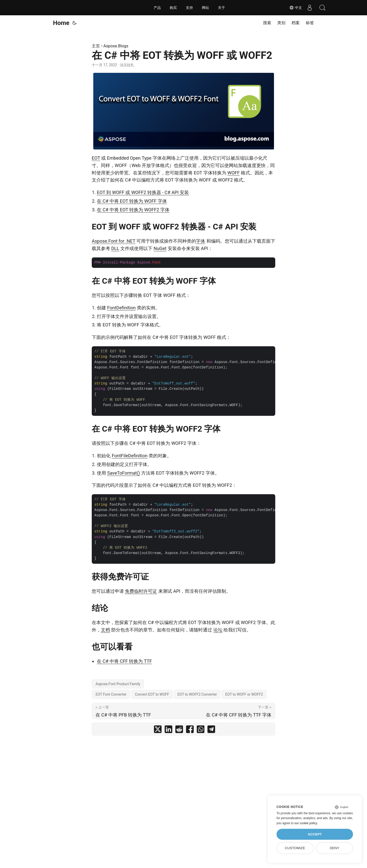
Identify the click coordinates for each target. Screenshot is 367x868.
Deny (335, 848)
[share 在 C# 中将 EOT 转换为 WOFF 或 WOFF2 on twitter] (158, 730)
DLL (115, 248)
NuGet (160, 248)
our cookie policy (306, 823)
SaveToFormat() (123, 473)
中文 (296, 8)
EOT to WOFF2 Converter (197, 694)
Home (61, 23)
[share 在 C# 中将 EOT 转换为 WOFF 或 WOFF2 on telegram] (211, 730)
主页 (96, 46)
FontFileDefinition (129, 456)
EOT (96, 158)
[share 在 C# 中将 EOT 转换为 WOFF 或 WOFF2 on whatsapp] (201, 730)
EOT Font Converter (111, 694)
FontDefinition (121, 308)
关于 (221, 8)
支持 (189, 8)
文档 (106, 630)
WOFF (233, 173)
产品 (157, 8)
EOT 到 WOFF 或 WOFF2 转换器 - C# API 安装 (143, 192)
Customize (295, 848)
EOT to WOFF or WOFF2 (244, 694)
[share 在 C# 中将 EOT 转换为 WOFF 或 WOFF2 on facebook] (190, 730)
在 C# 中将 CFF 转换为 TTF (124, 661)
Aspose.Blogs (116, 46)
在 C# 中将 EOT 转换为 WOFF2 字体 (133, 210)
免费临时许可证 (141, 591)
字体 (201, 241)
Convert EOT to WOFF (152, 694)
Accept (315, 834)
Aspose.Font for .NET (114, 241)
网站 (205, 8)
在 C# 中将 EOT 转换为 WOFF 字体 (132, 201)
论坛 (218, 630)
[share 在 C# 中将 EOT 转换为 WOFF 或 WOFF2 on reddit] (179, 730)
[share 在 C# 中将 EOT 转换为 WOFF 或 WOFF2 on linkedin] (168, 730)
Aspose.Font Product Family (118, 684)
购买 (173, 8)
